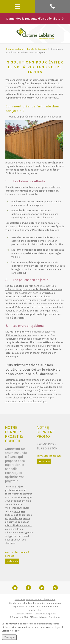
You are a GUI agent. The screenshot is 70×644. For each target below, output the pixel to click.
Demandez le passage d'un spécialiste (35, 19)
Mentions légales (23, 614)
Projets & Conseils (37, 49)
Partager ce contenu (55, 588)
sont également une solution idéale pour (34, 289)
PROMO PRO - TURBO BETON (47, 446)
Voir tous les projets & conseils (17, 554)
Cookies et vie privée (45, 614)
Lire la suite (12, 561)
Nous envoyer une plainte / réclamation (35, 600)
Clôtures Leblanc (14, 49)
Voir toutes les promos (49, 456)
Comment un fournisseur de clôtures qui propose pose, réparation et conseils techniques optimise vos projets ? (16, 465)
